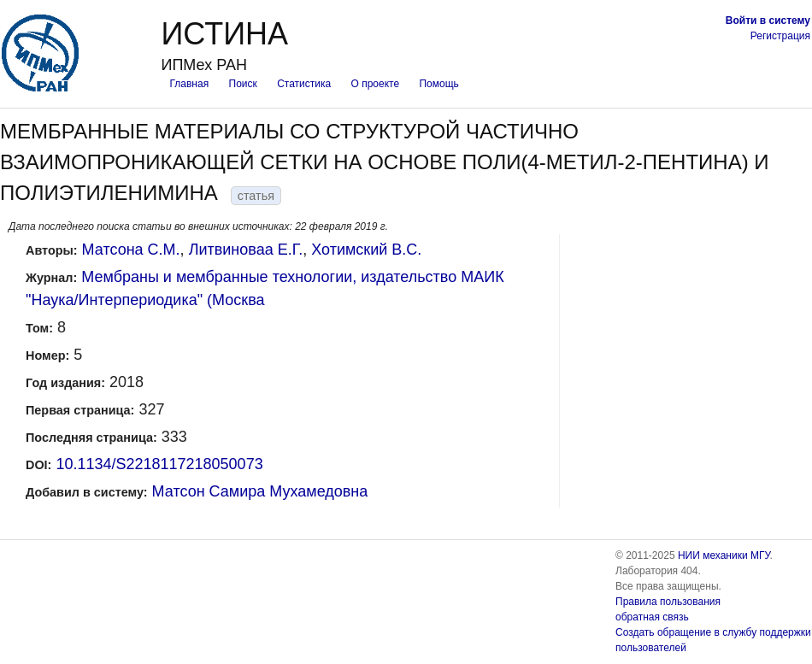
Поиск (243, 84)
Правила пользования (668, 602)
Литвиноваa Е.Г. (246, 250)
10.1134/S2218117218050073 (159, 464)
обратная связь (652, 617)
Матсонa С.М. (131, 250)
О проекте (376, 84)
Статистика (304, 84)
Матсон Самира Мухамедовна (260, 491)
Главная (189, 84)
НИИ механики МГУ (724, 555)
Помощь (438, 84)
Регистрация (780, 36)
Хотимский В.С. (366, 250)
